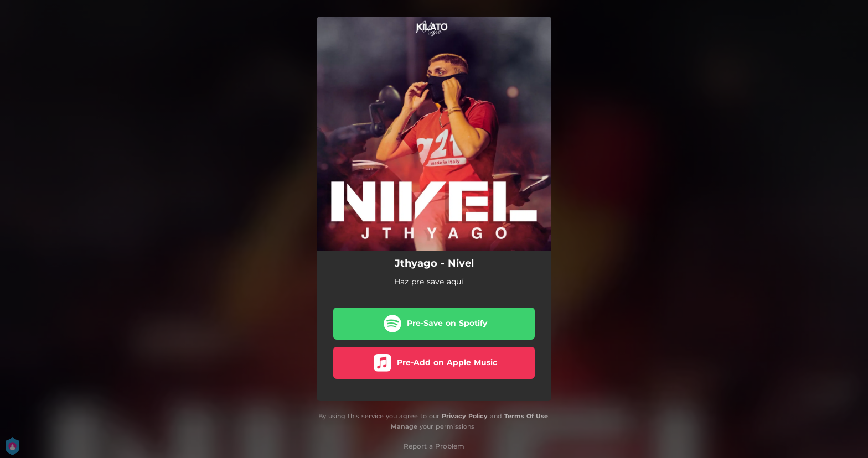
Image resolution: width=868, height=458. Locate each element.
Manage (404, 426)
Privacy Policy (465, 416)
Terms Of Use (526, 416)
